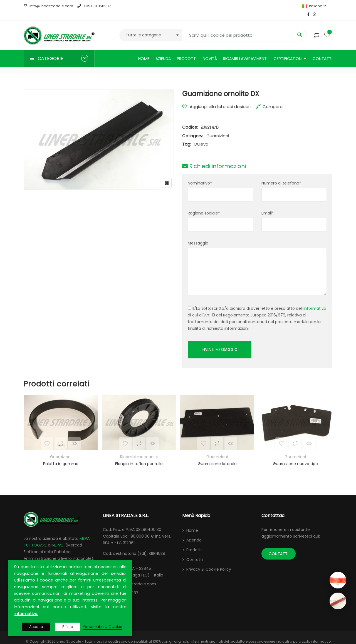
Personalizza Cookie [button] (102, 626)
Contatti (322, 50)
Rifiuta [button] (68, 627)
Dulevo (201, 136)
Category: (193, 127)
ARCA (29, 557)
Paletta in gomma (61, 456)
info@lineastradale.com (48, 6)
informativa (315, 300)
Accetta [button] (36, 627)
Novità (210, 50)
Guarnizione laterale (217, 456)
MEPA (85, 531)
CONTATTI (279, 546)
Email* (268, 205)
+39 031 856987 (94, 6)
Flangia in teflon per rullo (139, 456)
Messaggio (198, 235)
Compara (273, 98)
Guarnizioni (218, 127)
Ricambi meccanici (139, 449)
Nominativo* (200, 175)
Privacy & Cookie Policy (209, 561)
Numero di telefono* (281, 175)
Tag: (187, 136)
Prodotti (187, 50)
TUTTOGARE (35, 537)
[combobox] (151, 27)
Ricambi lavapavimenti (245, 50)
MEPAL (57, 537)
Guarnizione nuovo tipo (295, 456)
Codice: (190, 119)
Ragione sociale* (204, 205)
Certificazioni (288, 50)
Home (144, 50)
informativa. (26, 614)
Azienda (163, 50)
